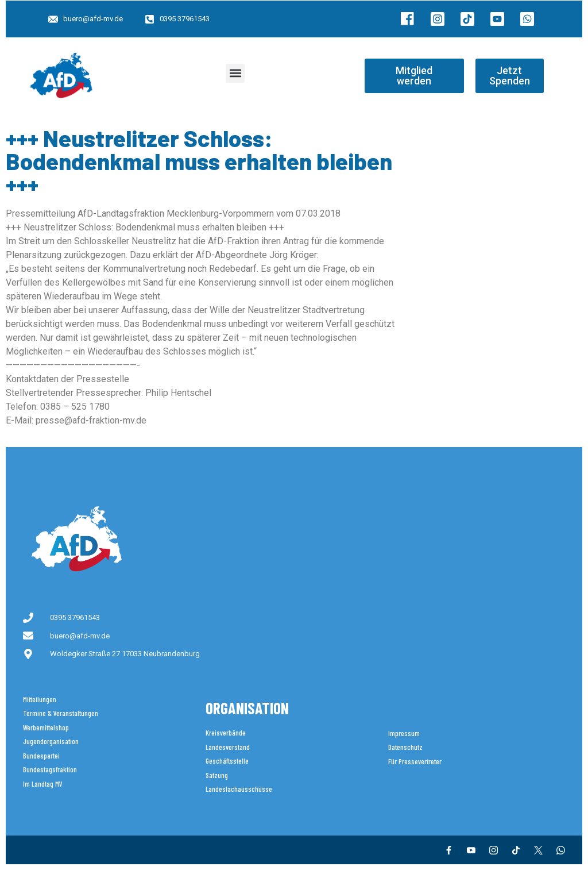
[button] (235, 73)
